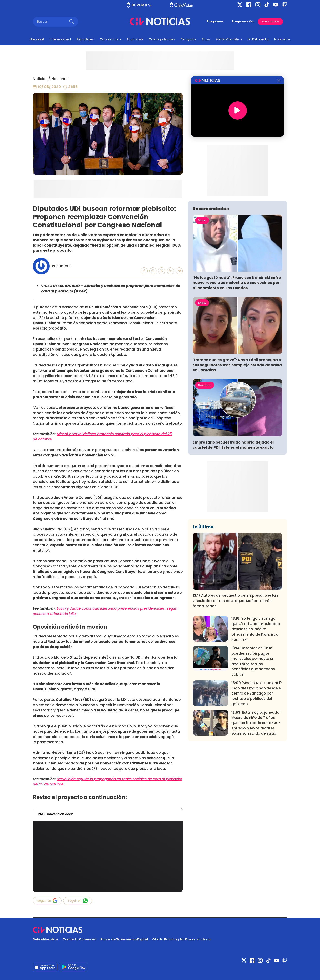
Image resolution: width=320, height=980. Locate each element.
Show (206, 39)
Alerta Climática (229, 39)
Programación (243, 21)
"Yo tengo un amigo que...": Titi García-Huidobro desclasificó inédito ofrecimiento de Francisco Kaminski (256, 629)
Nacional (37, 39)
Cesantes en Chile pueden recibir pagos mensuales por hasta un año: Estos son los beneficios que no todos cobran (253, 661)
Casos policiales (162, 39)
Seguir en (47, 901)
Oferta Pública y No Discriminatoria (181, 939)
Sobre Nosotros (46, 939)
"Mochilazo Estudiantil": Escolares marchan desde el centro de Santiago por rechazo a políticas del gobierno (257, 693)
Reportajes (85, 39)
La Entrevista (258, 39)
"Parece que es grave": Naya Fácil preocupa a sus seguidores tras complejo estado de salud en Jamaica (237, 365)
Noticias (40, 79)
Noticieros (282, 39)
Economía (135, 39)
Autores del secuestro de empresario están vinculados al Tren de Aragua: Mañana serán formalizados (235, 601)
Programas (215, 21)
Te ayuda (188, 39)
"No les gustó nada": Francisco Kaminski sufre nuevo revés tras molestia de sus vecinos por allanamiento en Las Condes (237, 283)
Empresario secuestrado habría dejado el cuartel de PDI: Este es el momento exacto (233, 445)
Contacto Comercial (79, 939)
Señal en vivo (270, 22)
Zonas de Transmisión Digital (124, 939)
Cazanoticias (110, 39)
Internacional (60, 39)
